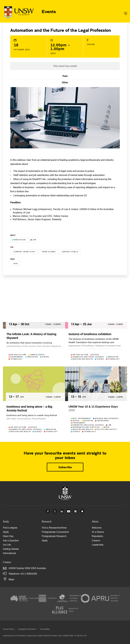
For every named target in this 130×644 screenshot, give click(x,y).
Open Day (8, 536)
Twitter (55, 511)
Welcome (97, 528)
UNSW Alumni (49, 252)
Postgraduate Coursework (55, 532)
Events (49, 11)
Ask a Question (11, 541)
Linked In (62, 511)
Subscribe (65, 467)
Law (33, 240)
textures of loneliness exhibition (90, 334)
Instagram (75, 511)
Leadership (98, 545)
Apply (6, 532)
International (9, 553)
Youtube (69, 511)
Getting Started (11, 549)
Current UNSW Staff (24, 252)
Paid (16, 264)
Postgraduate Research (54, 536)
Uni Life (7, 545)
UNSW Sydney (82, 511)
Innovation (19, 240)
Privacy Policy (8, 629)
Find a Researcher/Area (54, 528)
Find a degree (10, 528)
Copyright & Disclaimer (27, 629)
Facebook (48, 511)
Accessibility (45, 629)
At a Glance (98, 532)
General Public (70, 252)
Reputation (97, 536)
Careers (96, 541)
